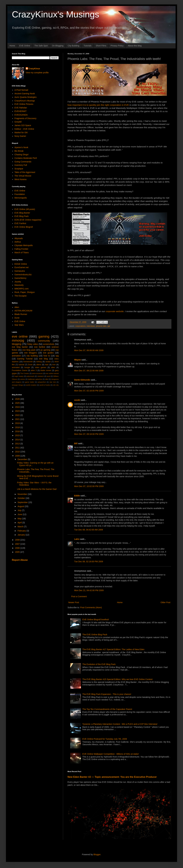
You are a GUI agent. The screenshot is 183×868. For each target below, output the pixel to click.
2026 (18, 399)
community (44, 341)
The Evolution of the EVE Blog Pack (99, 664)
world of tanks (45, 385)
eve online (20, 336)
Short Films (101, 46)
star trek (53, 382)
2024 (18, 407)
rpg (57, 356)
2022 (18, 415)
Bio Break (19, 151)
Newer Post (74, 602)
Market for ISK (21, 132)
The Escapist (21, 296)
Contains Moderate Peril (26, 158)
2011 (18, 448)
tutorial (21, 365)
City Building (73, 46)
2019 (18, 423)
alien (53, 367)
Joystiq (18, 282)
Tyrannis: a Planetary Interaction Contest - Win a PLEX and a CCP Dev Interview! (120, 724)
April (20, 523)
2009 (18, 456)
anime (23, 379)
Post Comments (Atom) (91, 607)
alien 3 (34, 370)
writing (39, 362)
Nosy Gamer (20, 136)
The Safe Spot (41, 46)
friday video (33, 344)
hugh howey (19, 376)
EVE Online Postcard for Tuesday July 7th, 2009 (105, 739)
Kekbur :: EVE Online (24, 129)
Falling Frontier (21, 249)
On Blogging (58, 46)
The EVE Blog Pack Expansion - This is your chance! (107, 694)
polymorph (30, 376)
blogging (17, 344)
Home (12, 46)
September (23, 502)
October (22, 498)
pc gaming (45, 350)
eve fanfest (40, 347)
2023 (18, 411)
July (20, 510)
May (20, 519)
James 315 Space (23, 125)
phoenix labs (101, 326)
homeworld (28, 362)
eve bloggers (31, 353)
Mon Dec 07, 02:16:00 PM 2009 (89, 391)
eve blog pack (29, 350)
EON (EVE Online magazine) (28, 220)
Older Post (165, 602)
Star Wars (19, 325)
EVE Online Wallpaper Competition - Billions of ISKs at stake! (111, 754)
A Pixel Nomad (21, 90)
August (21, 506)
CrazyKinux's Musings (56, 14)
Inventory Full (21, 165)
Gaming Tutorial (25, 359)
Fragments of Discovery (26, 118)
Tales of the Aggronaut (25, 172)
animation (16, 356)
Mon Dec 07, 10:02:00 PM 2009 (89, 486)
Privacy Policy (117, 46)
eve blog (43, 359)
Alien (17, 307)
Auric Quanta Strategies (26, 97)
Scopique (19, 169)
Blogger (97, 854)
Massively (19, 285)
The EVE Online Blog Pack (95, 635)
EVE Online (25, 46)
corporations (80, 326)
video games (41, 367)
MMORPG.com (22, 289)
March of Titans (22, 253)
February (22, 531)
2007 (18, 544)
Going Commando (23, 162)
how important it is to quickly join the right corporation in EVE (98, 105)
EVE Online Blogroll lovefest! (96, 620)
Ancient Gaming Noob (25, 94)
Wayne (78, 360)
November (23, 494)
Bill (76, 443)
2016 (18, 431)
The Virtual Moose (23, 176)
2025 (18, 403)
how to (47, 356)
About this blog (135, 46)
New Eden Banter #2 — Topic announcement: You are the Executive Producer (112, 777)
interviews (91, 326)
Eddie (77, 496)
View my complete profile (37, 73)
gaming (44, 336)
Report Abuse (20, 560)
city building (32, 356)
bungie (27, 367)
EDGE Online (21, 264)
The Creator (25, 373)
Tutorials (87, 46)
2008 (18, 540)
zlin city (56, 385)
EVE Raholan (21, 108)
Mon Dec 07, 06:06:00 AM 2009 (89, 350)
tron (54, 365)
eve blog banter (20, 347)
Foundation (20, 194)
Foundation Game (19, 370)
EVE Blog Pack (22, 216)
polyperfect (42, 382)
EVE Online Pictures (24, 104)
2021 (18, 419)
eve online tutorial (52, 373)
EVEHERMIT (21, 111)
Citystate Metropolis (24, 245)
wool (48, 376)
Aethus (18, 242)
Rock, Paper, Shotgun (25, 292)
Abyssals (19, 238)
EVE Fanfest (20, 223)
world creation (31, 385)
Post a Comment (79, 596)
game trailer (30, 382)
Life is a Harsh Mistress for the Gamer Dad (37, 489)
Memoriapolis (21, 198)
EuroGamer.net (22, 267)
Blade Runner (21, 314)
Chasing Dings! (22, 155)
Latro (77, 539)
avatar (48, 362)
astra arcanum (37, 373)
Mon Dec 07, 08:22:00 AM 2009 (89, 371)
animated (16, 367)
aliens (39, 365)
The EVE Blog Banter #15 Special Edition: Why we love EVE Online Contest (117, 679)
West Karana (21, 179)
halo (47, 365)
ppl (109, 326)
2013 (18, 444)
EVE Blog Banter (22, 213)
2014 (18, 440)
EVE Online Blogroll (24, 227)
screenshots (49, 344)
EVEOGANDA (21, 115)
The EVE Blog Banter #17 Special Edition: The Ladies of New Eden (113, 649)
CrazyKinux (34, 69)
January (22, 535)
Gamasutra (20, 271)
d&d (47, 379)
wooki (77, 400)
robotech (41, 376)
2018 (18, 427)
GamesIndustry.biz (23, 275)
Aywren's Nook (21, 147)
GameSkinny (20, 278)
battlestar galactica (35, 379)
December (23, 459)
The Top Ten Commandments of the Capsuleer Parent (107, 709)
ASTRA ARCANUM (23, 311)
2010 (18, 452)
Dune (17, 318)
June (20, 514)
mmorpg (18, 340)
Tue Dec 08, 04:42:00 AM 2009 (89, 530)
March (21, 527)
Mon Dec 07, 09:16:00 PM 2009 (89, 434)
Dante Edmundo (82, 380)
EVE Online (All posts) (25, 209)
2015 (18, 435)
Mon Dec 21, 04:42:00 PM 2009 (89, 590)
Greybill (18, 122)
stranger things (17, 385)
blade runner (46, 370)
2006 (18, 548)
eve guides (48, 353)
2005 (18, 552)
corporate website (115, 311)
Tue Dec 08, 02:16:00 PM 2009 (89, 562)
